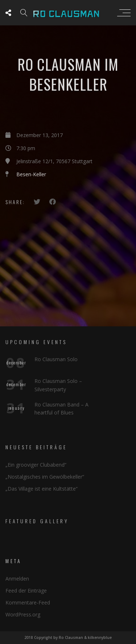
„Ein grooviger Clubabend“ (36, 465)
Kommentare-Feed (28, 602)
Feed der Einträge (26, 591)
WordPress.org (23, 614)
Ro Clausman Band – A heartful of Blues (61, 408)
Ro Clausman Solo (56, 359)
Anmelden (17, 579)
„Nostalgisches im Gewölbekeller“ (45, 477)
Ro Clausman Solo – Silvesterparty (58, 385)
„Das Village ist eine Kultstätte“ (42, 489)
